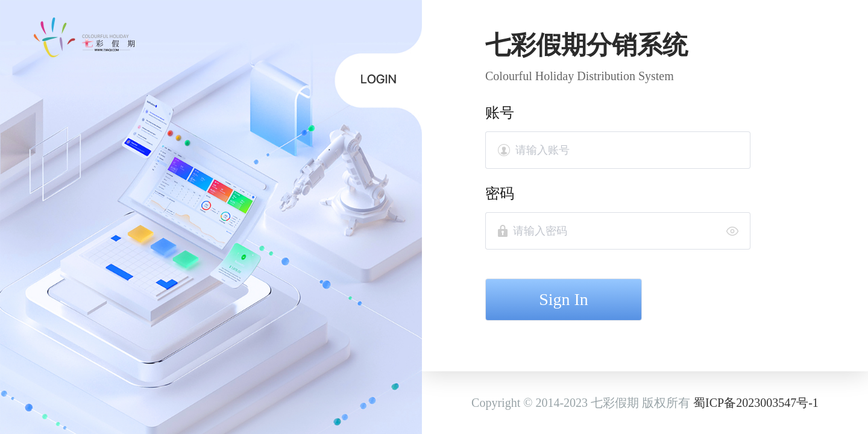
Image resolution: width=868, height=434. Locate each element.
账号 (500, 113)
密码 (500, 193)
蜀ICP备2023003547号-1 (756, 403)
